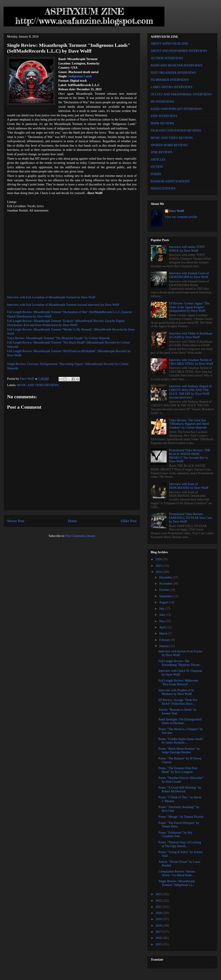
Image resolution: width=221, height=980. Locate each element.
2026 (159, 559)
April (163, 627)
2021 (159, 907)
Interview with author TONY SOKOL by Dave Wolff (187, 249)
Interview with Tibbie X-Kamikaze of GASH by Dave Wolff (191, 335)
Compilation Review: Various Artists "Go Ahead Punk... (177, 873)
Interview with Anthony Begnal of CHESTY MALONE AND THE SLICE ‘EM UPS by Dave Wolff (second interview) (190, 392)
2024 (159, 572)
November (166, 584)
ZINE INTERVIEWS (164, 116)
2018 (159, 926)
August (164, 602)
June (162, 615)
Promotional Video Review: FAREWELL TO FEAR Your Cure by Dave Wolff (191, 518)
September (166, 596)
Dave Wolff (177, 211)
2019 (159, 919)
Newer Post (16, 521)
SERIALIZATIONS (163, 188)
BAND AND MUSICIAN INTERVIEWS (176, 65)
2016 (159, 938)
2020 (159, 913)
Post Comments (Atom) (80, 536)
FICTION (157, 167)
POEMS (156, 174)
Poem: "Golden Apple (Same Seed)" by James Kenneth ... (181, 741)
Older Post (129, 521)
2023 (159, 894)
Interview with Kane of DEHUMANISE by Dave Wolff (189, 486)
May (162, 621)
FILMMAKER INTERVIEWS (170, 80)
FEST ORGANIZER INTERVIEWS (173, 73)
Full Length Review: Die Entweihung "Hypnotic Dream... (180, 663)
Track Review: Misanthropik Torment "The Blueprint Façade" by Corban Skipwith (58, 338)
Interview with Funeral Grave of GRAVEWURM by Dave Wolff (189, 275)
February (165, 640)
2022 (159, 901)
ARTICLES (158, 160)
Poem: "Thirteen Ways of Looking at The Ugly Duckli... (180, 844)
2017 (159, 932)
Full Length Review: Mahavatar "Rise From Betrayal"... (178, 682)
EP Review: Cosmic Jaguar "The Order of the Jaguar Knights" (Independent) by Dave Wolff (189, 307)
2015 (159, 944)
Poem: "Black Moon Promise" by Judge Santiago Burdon (179, 751)
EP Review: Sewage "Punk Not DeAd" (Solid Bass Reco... (178, 702)
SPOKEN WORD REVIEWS (169, 145)
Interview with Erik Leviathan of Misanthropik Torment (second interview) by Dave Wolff (63, 305)
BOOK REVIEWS (162, 123)
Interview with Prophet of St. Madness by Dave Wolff (176, 692)
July (162, 609)
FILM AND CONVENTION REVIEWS (176, 131)
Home (73, 521)
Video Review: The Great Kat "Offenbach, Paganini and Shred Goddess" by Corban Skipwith (189, 424)
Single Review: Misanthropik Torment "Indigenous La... (177, 883)
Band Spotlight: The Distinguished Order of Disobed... (180, 721)
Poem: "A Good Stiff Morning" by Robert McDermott (180, 789)
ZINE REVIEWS (162, 152)
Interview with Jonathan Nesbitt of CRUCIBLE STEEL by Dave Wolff (191, 362)
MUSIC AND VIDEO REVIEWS (38, 385)
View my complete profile (181, 217)
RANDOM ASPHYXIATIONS (170, 181)
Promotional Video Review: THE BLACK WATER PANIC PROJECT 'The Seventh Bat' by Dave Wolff (190, 456)
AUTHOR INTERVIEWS (167, 58)
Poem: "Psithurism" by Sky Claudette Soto (175, 835)
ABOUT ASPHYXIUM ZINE (169, 44)
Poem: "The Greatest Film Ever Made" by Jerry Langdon (178, 770)
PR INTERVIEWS (162, 102)
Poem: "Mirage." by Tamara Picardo (181, 817)
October (165, 590)
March (164, 634)
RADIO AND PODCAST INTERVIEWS (176, 109)
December (166, 577)
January (164, 646)
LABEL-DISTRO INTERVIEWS (171, 87)
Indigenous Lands (80, 76)
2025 (159, 566)
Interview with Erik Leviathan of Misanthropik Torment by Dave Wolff (51, 297)
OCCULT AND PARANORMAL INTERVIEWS (181, 94)
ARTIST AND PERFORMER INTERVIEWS (179, 51)
